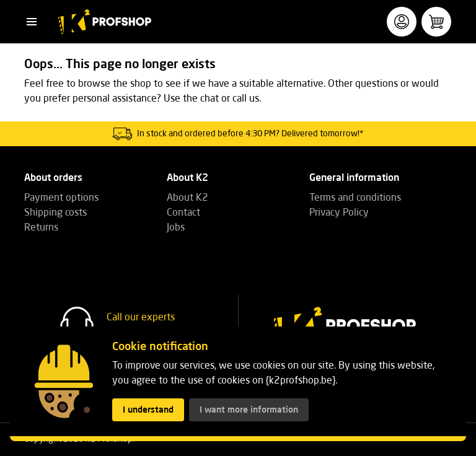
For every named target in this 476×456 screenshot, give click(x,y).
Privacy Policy (339, 213)
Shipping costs (55, 213)
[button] (32, 22)
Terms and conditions (355, 198)
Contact (183, 213)
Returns (41, 228)
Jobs (176, 228)
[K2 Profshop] (105, 22)
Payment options (61, 198)
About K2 (187, 198)
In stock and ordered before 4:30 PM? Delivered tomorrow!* (250, 134)
